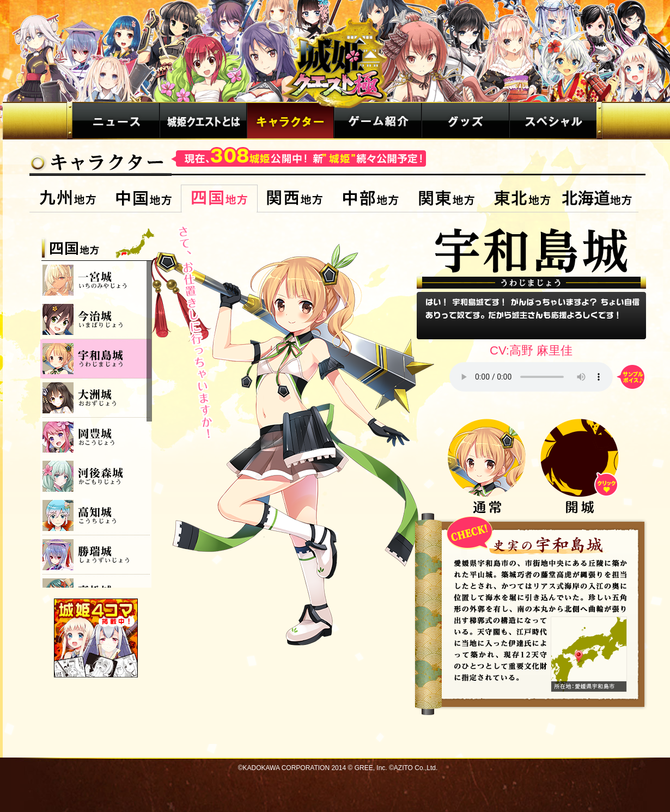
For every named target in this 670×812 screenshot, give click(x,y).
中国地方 (144, 199)
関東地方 (446, 199)
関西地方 (295, 199)
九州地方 (68, 199)
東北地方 (522, 199)
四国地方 (219, 199)
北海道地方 (599, 199)
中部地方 (371, 199)
